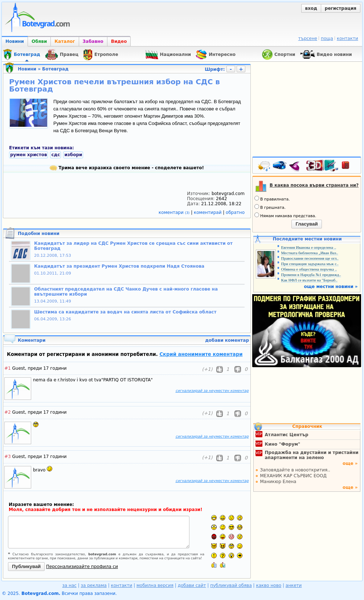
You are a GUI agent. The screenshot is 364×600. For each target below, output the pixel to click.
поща (327, 38)
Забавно (93, 41)
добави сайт (192, 585)
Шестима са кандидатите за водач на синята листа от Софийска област (125, 312)
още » (350, 463)
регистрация (341, 8)
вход (311, 8)
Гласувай (306, 224)
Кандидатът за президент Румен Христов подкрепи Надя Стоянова (119, 266)
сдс (56, 155)
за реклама (94, 585)
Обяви (39, 41)
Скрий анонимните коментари (201, 354)
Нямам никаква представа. (285, 215)
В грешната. (270, 207)
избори (73, 155)
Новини (15, 41)
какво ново (269, 585)
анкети (294, 585)
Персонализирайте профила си (82, 567)
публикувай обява (231, 585)
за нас (69, 585)
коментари (175, 212)
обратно (235, 212)
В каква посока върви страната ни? (314, 185)
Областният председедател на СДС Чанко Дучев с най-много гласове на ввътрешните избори (126, 292)
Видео (119, 41)
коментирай (208, 212)
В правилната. (272, 199)
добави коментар (227, 340)
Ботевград (55, 69)
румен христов (28, 155)
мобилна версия (155, 585)
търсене (308, 38)
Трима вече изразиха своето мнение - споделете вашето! (127, 168)
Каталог (65, 41)
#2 (8, 412)
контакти (347, 38)
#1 (8, 368)
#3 (8, 457)
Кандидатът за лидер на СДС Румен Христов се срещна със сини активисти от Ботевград (133, 246)
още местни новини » (331, 287)
